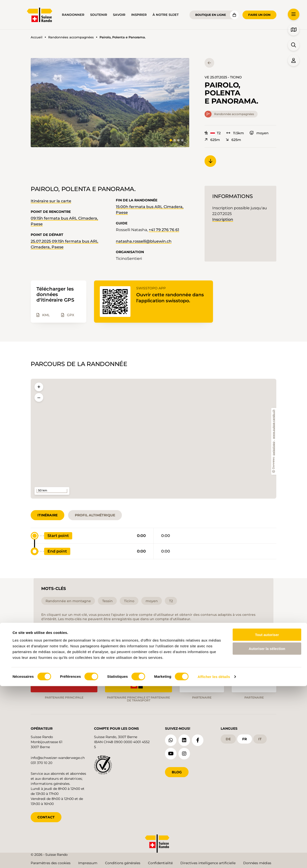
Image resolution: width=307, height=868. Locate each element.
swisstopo (274, 449)
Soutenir (99, 15)
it (260, 738)
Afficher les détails (214, 859)
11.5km (235, 133)
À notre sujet (166, 15)
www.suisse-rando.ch (274, 424)
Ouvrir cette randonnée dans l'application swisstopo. (172, 298)
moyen (259, 133)
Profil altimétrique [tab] (95, 515)
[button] (110, 103)
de (228, 738)
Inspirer (139, 15)
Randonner (73, 15)
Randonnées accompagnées (71, 37)
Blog (177, 771)
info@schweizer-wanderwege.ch (58, 757)
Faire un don (259, 15)
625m (212, 140)
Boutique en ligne (211, 15)
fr (245, 738)
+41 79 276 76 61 (164, 230)
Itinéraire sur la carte (51, 201)
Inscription (223, 219)
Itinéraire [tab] (47, 515)
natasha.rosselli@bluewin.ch (144, 241)
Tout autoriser (267, 816)
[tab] (171, 140)
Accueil (37, 37)
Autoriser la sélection (267, 830)
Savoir (119, 15)
